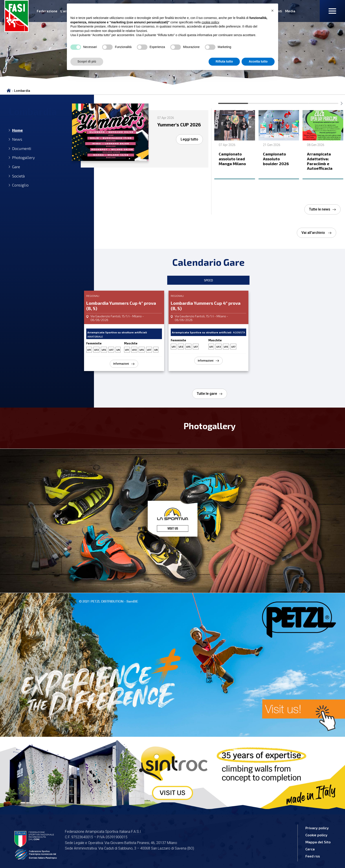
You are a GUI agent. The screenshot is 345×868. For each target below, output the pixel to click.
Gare (16, 167)
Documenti (22, 149)
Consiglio (20, 185)
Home (17, 130)
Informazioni (121, 364)
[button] (272, 11)
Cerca (310, 849)
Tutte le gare (207, 394)
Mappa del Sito (318, 842)
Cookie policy (316, 835)
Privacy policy (317, 828)
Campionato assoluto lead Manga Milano (232, 159)
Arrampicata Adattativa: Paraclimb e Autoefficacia (320, 161)
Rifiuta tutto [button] (224, 61)
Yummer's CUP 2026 (175, 127)
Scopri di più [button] (87, 61)
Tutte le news (320, 209)
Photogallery (23, 158)
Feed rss (313, 856)
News (17, 139)
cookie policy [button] (210, 22)
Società (18, 176)
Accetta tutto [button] (258, 61)
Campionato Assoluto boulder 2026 (276, 159)
